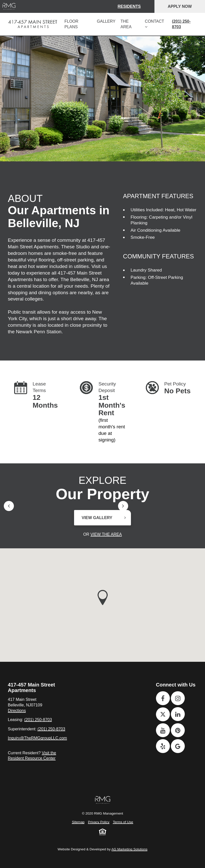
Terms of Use (123, 822)
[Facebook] (163, 698)
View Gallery (97, 518)
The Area (126, 24)
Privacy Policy (99, 822)
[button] (103, 597)
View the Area (106, 534)
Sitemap (78, 822)
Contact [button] (154, 24)
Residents (129, 6)
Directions (17, 711)
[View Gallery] (197, 43)
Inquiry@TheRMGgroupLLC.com (37, 738)
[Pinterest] (178, 730)
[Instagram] (178, 698)
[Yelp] (163, 746)
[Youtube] (163, 730)
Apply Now (180, 6)
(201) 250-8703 (181, 24)
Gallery (106, 21)
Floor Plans (71, 24)
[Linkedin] (178, 714)
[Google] (178, 746)
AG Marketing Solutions (130, 849)
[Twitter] (163, 714)
